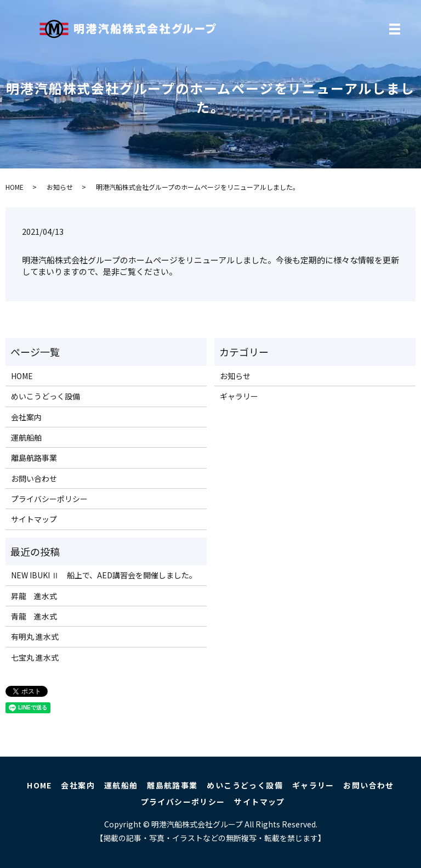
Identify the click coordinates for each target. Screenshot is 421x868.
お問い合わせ (34, 478)
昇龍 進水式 (34, 596)
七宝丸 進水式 (35, 657)
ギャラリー (239, 396)
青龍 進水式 (34, 616)
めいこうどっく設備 (45, 396)
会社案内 (26, 417)
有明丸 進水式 (35, 636)
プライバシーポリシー (49, 499)
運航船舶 (26, 437)
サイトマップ (34, 519)
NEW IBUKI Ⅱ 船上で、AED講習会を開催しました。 (104, 575)
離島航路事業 (34, 458)
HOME (15, 187)
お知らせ (60, 187)
